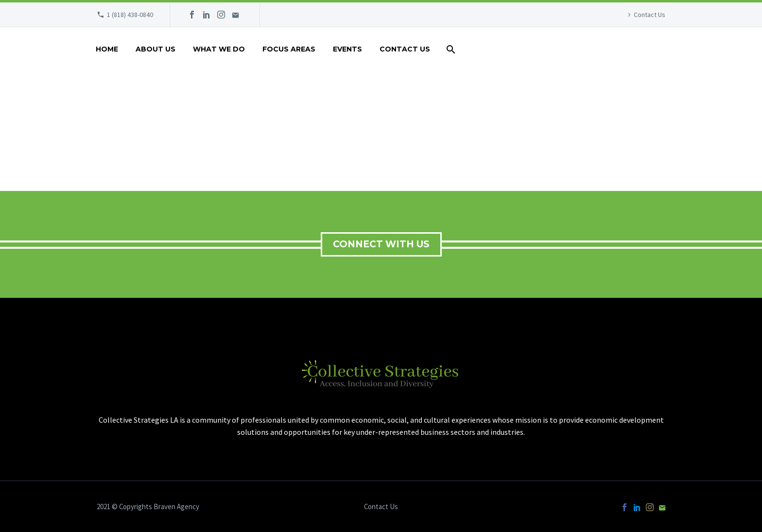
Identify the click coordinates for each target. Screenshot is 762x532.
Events (347, 49)
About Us (156, 49)
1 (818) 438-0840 (130, 15)
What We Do (219, 49)
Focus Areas (289, 49)
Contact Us (649, 15)
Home (107, 49)
